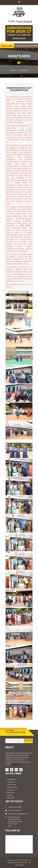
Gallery (13, 70)
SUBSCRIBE (28, 741)
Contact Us (11, 790)
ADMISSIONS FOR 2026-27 (19, 33)
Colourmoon (19, 865)
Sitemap (10, 795)
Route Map (11, 793)
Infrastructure (12, 785)
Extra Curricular (12, 787)
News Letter (11, 798)
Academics (11, 782)
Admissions (11, 779)
